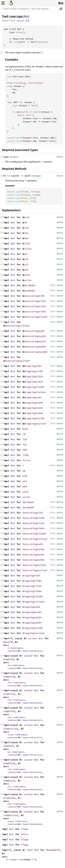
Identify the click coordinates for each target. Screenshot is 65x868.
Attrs (25, 834)
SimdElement (18, 665)
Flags (25, 829)
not (15, 42)
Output (20, 32)
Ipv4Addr (30, 285)
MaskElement (17, 648)
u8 (25, 254)
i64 (26, 238)
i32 (26, 233)
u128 (27, 275)
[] (27, 21)
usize (28, 280)
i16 (26, 228)
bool (27, 217)
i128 (27, 243)
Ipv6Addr (30, 291)
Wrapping (30, 366)
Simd (6, 659)
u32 (26, 264)
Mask (6, 642)
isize (28, 249)
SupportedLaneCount (32, 651)
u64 (26, 270)
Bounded (51, 850)
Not (61, 3)
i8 (25, 223)
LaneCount (12, 651)
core (12, 17)
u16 (26, 259)
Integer (13, 860)
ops (20, 17)
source (20, 21)
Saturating (31, 296)
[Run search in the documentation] (30, 9)
